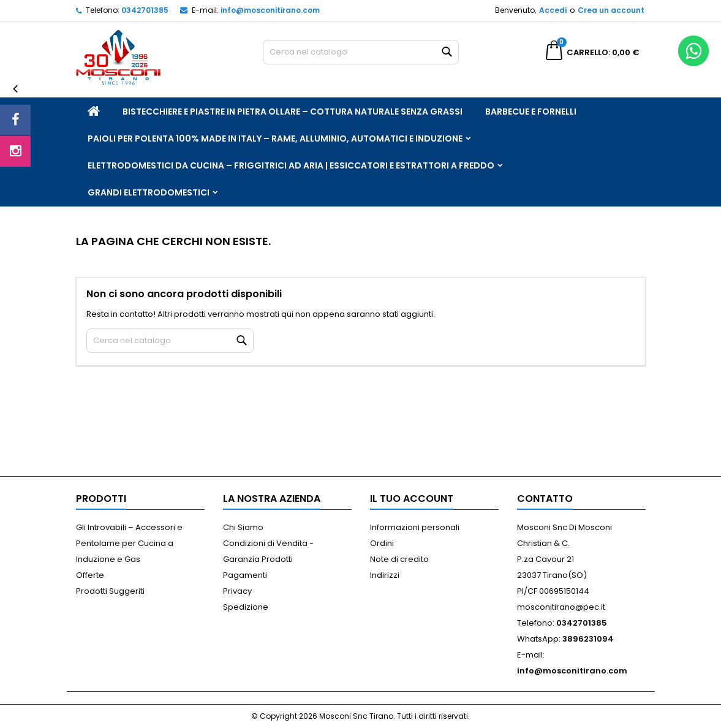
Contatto (545, 499)
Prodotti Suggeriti (110, 591)
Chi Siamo (243, 527)
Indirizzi (385, 575)
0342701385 (145, 10)
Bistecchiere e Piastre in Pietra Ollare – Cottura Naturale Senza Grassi (293, 112)
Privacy (237, 591)
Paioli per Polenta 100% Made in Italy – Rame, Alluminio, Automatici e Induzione (275, 138)
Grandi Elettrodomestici (149, 192)
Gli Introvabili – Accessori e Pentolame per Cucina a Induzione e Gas (129, 543)
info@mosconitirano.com (270, 10)
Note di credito (399, 559)
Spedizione (246, 607)
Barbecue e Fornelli (531, 112)
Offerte (90, 575)
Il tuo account (412, 499)
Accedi (553, 10)
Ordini (382, 543)
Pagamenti (245, 575)
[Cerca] (361, 52)
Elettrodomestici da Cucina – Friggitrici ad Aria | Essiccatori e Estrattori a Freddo (291, 165)
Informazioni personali (415, 527)
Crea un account (611, 10)
